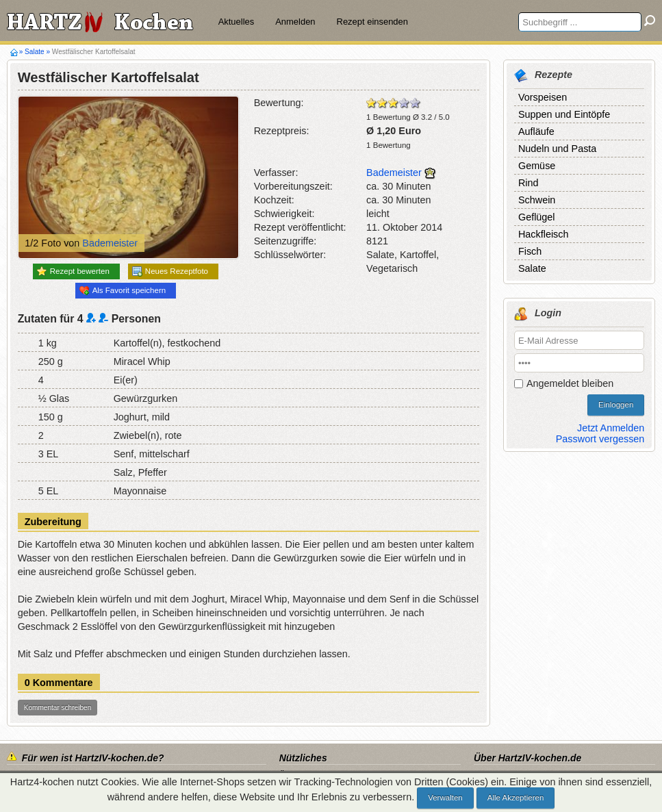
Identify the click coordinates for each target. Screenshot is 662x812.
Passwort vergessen (600, 439)
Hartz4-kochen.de (14, 52)
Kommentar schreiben (58, 708)
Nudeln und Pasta (557, 149)
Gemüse (537, 166)
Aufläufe (536, 131)
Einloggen (616, 405)
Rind (529, 183)
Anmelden (295, 22)
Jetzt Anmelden (611, 428)
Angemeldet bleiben (570, 383)
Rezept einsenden (372, 22)
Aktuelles (237, 22)
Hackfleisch (544, 234)
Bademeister (110, 243)
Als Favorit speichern (123, 291)
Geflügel (537, 217)
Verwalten (445, 798)
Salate (35, 52)
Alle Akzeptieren (516, 798)
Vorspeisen (543, 97)
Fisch (530, 251)
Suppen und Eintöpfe (564, 114)
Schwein (537, 200)
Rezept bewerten (73, 271)
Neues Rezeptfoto (170, 271)
